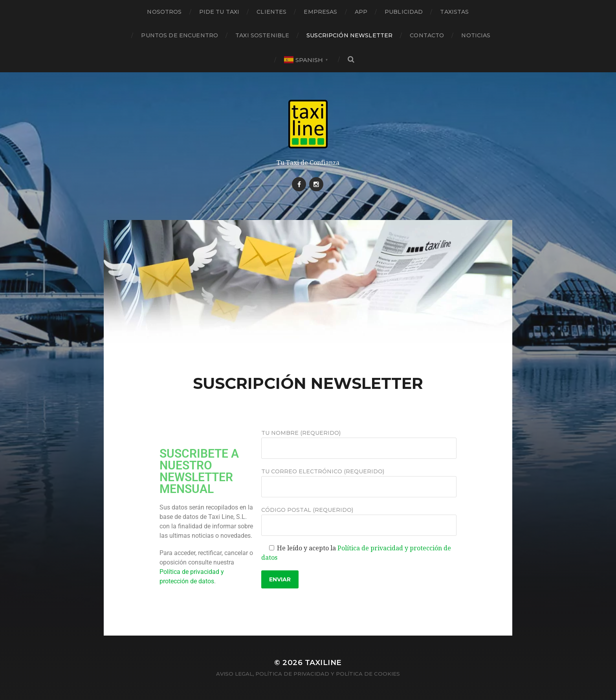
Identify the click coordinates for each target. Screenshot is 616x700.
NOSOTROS (164, 12)
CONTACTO (427, 35)
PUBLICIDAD (404, 12)
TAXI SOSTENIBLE (262, 35)
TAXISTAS (454, 12)
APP (361, 12)
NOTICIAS (476, 35)
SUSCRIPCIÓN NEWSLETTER (349, 35)
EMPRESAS (320, 12)
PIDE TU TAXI (219, 12)
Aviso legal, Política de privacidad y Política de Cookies (308, 674)
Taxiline (323, 662)
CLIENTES (271, 12)
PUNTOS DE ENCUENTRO (180, 35)
